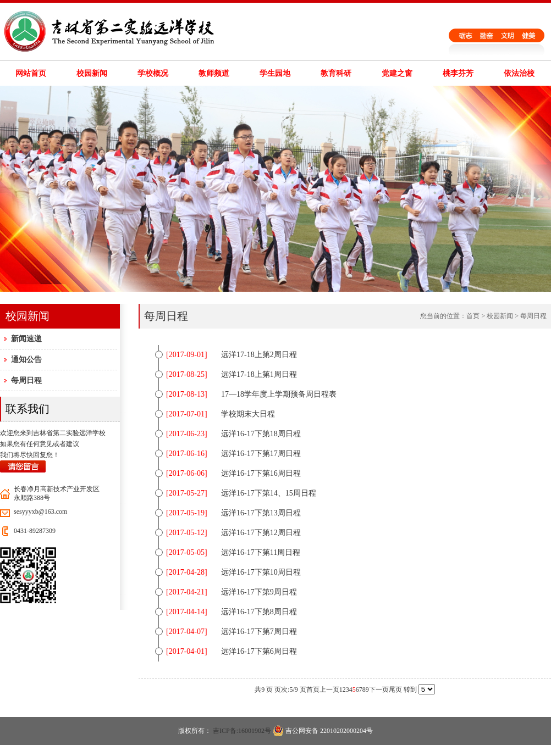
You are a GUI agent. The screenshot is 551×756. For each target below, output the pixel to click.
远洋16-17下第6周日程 (259, 651)
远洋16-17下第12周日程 (261, 533)
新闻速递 (26, 339)
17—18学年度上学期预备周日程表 (279, 394)
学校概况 (153, 73)
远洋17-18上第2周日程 (259, 355)
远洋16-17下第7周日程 (259, 632)
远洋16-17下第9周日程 (259, 592)
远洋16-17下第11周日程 (261, 552)
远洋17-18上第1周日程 (259, 374)
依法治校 (519, 73)
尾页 (395, 690)
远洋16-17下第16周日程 (261, 473)
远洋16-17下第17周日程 (261, 454)
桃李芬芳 (458, 73)
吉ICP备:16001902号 (242, 731)
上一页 (329, 690)
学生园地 (275, 73)
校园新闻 (92, 73)
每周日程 (26, 380)
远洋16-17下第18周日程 (261, 434)
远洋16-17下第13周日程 (261, 513)
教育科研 (336, 73)
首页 (473, 316)
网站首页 (31, 73)
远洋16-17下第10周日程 (261, 572)
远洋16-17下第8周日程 (259, 612)
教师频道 (214, 73)
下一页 (379, 690)
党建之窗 (397, 73)
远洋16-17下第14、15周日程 (269, 493)
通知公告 (26, 360)
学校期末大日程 (248, 414)
